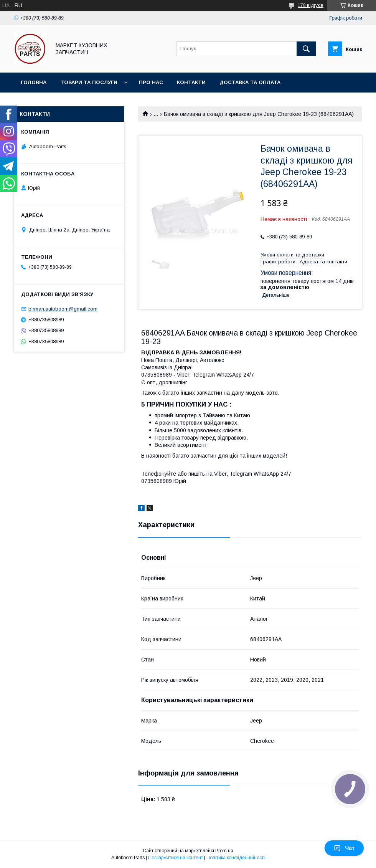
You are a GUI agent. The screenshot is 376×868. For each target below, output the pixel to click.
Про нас (151, 82)
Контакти (191, 82)
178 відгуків (311, 5)
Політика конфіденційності (236, 858)
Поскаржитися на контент (176, 858)
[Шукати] (306, 49)
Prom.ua (224, 851)
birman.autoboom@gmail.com (63, 309)
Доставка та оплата (250, 82)
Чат (344, 848)
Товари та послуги (89, 82)
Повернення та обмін (53, 102)
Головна (34, 82)
